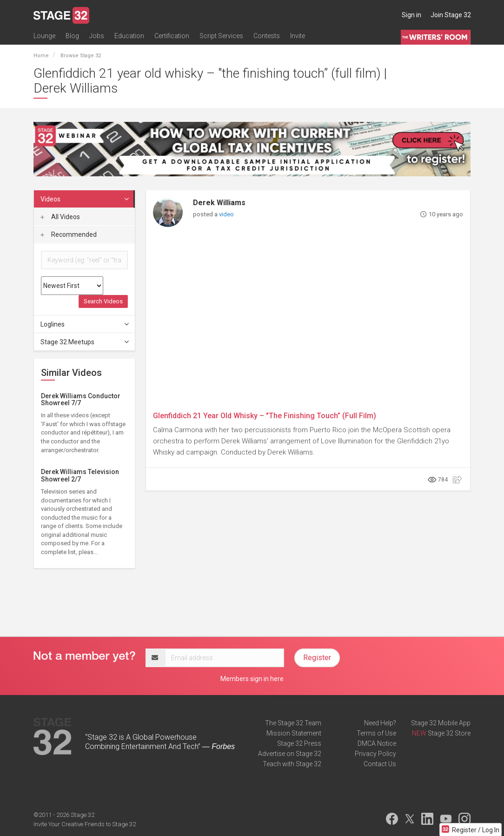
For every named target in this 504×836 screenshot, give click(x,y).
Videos (85, 199)
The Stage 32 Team (293, 723)
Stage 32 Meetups (85, 342)
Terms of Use (376, 733)
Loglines (85, 324)
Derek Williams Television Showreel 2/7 (80, 475)
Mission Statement (294, 733)
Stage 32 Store (449, 733)
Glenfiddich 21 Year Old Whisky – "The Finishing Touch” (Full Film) (265, 416)
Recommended (69, 234)
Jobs (97, 36)
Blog (72, 36)
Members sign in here (252, 679)
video (226, 214)
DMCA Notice (377, 743)
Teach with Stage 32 (292, 764)
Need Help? (380, 723)
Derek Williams (219, 203)
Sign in (411, 15)
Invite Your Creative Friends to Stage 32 (85, 824)
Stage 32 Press (299, 743)
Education (129, 36)
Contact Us (380, 764)
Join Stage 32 (451, 15)
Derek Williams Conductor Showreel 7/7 (81, 399)
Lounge (44, 36)
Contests (267, 36)
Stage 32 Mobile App (441, 723)
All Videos (60, 217)
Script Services (221, 36)
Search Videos (103, 301)
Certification (172, 36)
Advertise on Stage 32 (290, 754)
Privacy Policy (375, 754)
